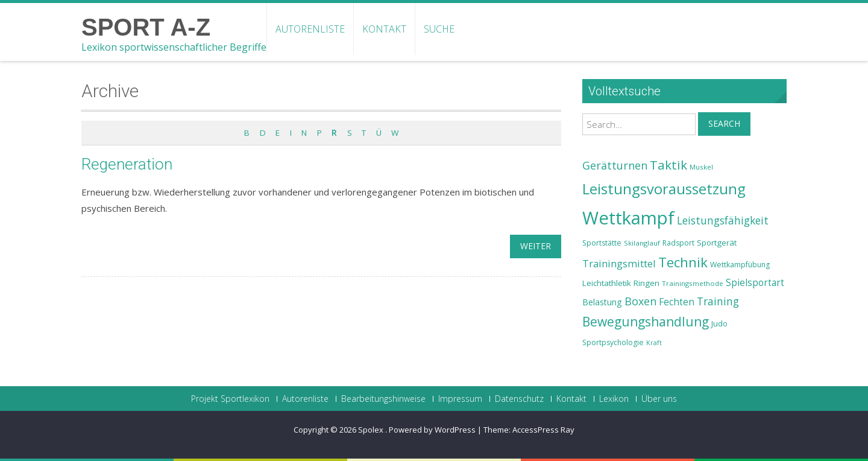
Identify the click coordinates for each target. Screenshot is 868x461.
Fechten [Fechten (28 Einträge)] (677, 302)
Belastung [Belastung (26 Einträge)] (602, 302)
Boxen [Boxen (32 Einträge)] (640, 301)
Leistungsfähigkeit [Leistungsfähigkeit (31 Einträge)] (723, 220)
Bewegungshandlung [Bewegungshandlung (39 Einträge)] (646, 322)
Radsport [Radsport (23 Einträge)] (678, 243)
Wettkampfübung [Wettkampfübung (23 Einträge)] (740, 265)
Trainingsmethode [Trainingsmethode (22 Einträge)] (693, 283)
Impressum (460, 399)
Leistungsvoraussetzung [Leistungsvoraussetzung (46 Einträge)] (664, 189)
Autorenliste (310, 29)
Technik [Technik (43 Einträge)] (683, 262)
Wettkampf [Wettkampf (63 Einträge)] (628, 218)
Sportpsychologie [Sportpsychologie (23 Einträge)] (613, 342)
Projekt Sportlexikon (230, 399)
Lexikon (614, 399)
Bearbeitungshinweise (383, 399)
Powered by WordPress (432, 430)
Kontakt (384, 29)
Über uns (659, 399)
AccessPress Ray (543, 430)
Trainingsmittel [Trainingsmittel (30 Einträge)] (619, 263)
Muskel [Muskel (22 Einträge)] (701, 167)
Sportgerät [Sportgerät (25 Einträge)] (717, 243)
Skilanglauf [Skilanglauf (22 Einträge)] (642, 243)
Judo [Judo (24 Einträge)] (719, 323)
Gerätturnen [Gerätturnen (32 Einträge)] (615, 165)
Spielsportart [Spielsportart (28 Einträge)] (755, 283)
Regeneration (127, 164)
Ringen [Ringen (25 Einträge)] (646, 283)
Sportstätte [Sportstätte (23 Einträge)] (602, 243)
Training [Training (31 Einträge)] (718, 301)
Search (724, 123)
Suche (439, 29)
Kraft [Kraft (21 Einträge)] (654, 343)
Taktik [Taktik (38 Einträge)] (668, 165)
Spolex (372, 430)
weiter (536, 246)
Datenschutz (519, 399)
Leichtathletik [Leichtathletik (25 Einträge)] (607, 283)
